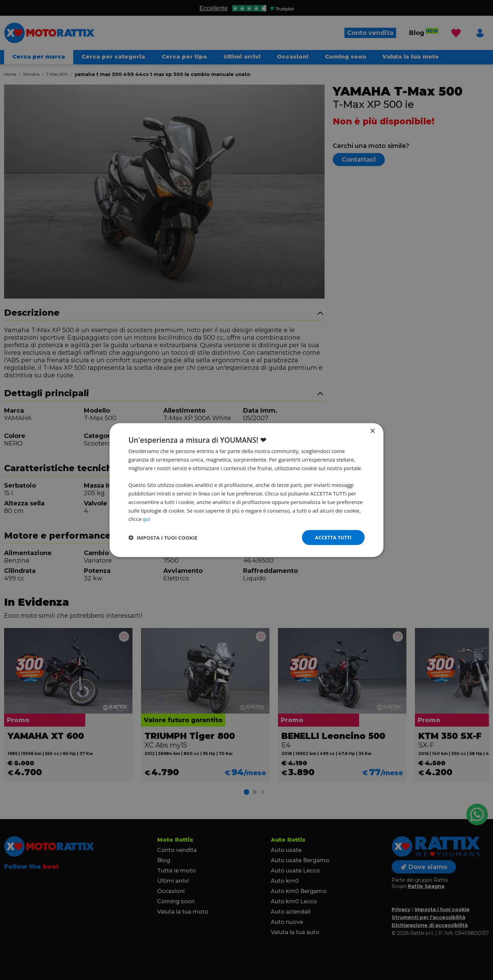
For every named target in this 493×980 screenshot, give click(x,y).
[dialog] (246, 490)
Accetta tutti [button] (333, 537)
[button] (163, 538)
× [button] (372, 431)
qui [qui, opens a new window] (146, 518)
